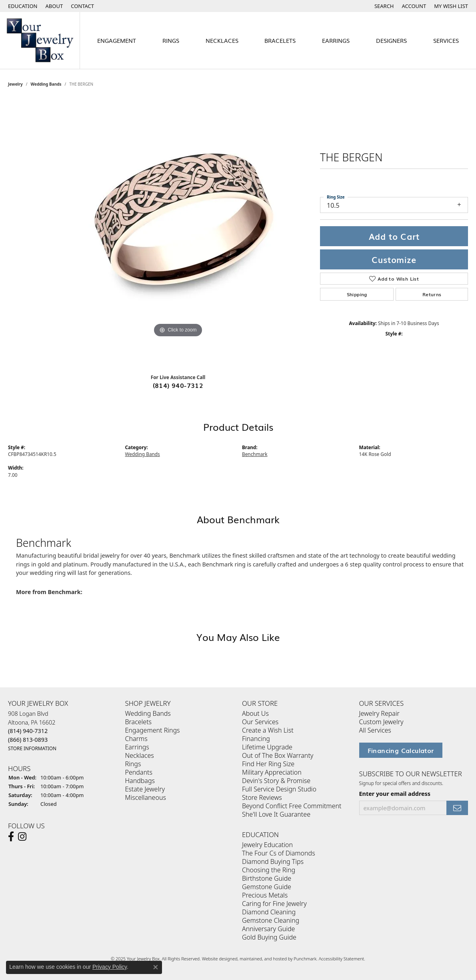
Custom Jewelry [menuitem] (381, 722)
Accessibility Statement (342, 959)
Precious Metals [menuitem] (265, 896)
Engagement (117, 40)
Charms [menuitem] (136, 739)
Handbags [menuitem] (140, 781)
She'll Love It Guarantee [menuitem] (276, 815)
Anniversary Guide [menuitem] (268, 929)
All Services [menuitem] (375, 731)
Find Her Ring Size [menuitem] (268, 764)
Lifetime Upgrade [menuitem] (267, 747)
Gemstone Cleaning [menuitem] (271, 921)
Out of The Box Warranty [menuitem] (278, 756)
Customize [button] (394, 259)
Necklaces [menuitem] (140, 756)
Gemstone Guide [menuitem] (267, 887)
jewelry (15, 84)
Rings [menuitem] (133, 764)
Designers (391, 40)
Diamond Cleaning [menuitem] (269, 912)
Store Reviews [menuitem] (262, 798)
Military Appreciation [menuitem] (272, 773)
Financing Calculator (401, 751)
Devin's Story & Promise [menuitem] (276, 781)
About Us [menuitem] (255, 714)
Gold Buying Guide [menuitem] (269, 938)
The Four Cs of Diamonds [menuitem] (279, 853)
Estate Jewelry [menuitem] (145, 789)
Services (446, 40)
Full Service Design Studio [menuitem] (279, 789)
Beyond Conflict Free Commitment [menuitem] (292, 806)
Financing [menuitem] (256, 739)
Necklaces (222, 40)
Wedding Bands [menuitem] (148, 714)
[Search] (384, 6)
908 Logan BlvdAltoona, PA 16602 (32, 731)
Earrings (336, 40)
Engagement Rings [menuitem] (153, 731)
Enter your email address (395, 794)
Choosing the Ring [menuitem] (269, 870)
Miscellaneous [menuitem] (146, 798)
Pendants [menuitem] (139, 773)
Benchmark (255, 454)
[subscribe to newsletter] (457, 808)
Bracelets (280, 40)
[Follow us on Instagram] (22, 837)
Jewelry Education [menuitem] (267, 845)
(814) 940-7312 (178, 385)
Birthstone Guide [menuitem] (267, 879)
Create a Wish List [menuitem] (268, 731)
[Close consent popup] (156, 967)
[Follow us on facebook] (11, 837)
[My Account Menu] (414, 6)
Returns (432, 294)
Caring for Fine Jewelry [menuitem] (274, 904)
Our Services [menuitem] (260, 722)
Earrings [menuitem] (137, 747)
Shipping (357, 294)
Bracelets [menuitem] (139, 722)
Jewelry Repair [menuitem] (379, 714)
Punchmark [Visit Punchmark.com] (305, 959)
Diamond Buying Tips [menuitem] (273, 862)
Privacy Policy (110, 967)
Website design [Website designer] (217, 959)
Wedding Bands (46, 84)
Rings (171, 40)
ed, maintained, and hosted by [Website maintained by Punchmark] (263, 959)
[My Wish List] (451, 6)
